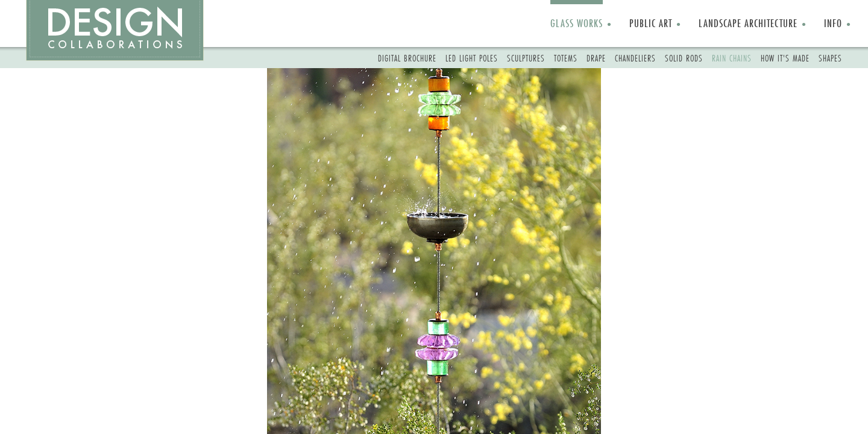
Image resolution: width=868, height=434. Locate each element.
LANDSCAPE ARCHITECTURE (748, 23)
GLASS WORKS (577, 23)
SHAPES (830, 58)
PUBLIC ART (651, 23)
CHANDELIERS (635, 58)
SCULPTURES (526, 58)
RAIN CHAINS (732, 58)
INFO (833, 23)
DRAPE (596, 58)
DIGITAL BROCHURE (407, 58)
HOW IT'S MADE (785, 58)
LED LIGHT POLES (472, 58)
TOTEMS (566, 58)
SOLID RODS (684, 58)
